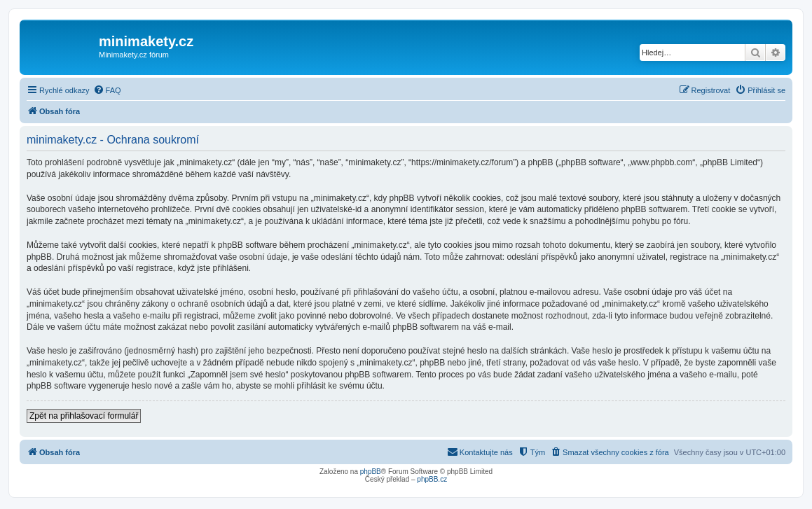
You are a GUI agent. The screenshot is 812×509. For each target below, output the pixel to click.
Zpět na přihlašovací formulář (84, 416)
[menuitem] (107, 90)
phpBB (371, 472)
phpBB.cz (432, 479)
